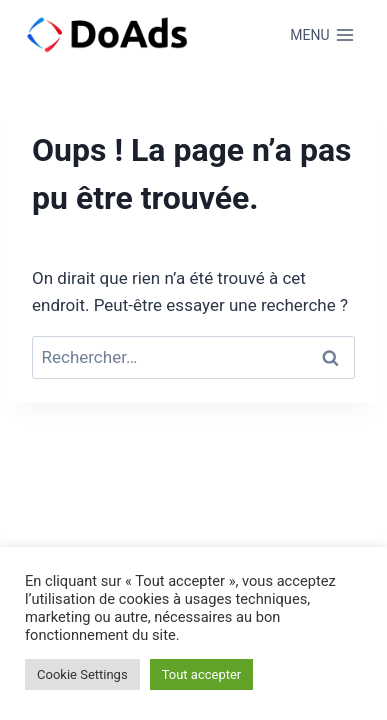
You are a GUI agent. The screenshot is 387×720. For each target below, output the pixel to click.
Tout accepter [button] (202, 674)
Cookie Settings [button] (82, 674)
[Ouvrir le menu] (322, 35)
